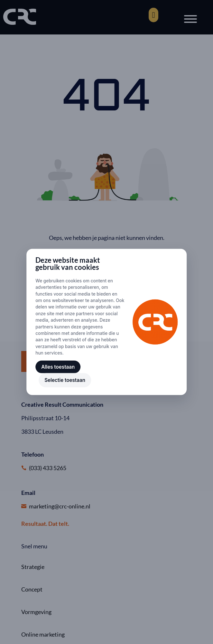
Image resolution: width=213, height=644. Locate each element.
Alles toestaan (58, 367)
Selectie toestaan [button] (65, 380)
